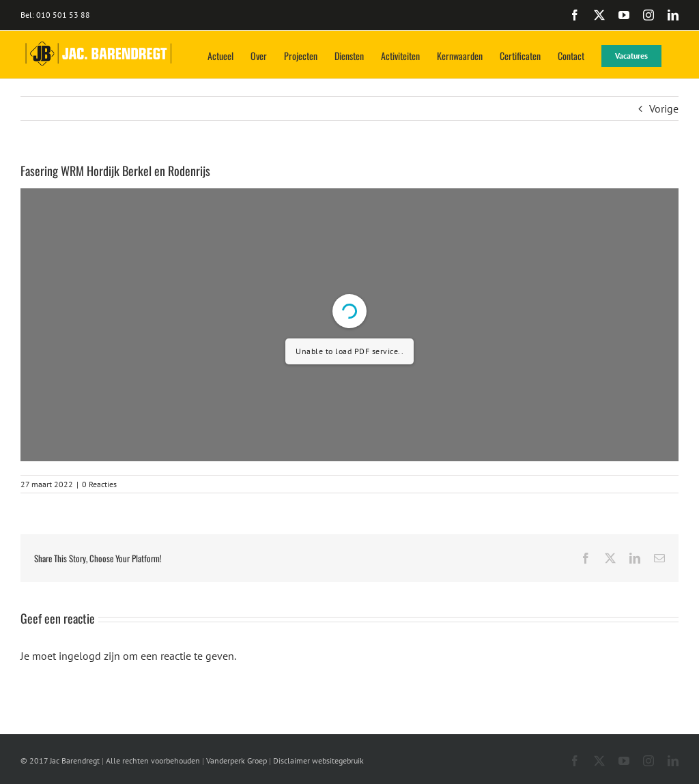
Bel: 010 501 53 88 (55, 15)
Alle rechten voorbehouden (153, 760)
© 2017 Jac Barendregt (60, 760)
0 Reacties (99, 484)
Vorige (664, 108)
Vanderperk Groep (237, 760)
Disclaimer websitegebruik (318, 760)
